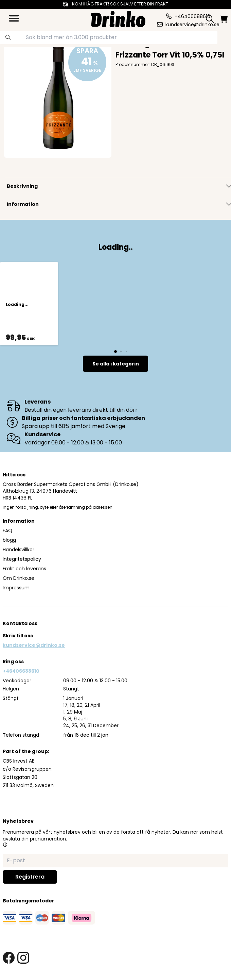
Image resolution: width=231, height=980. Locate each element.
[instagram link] (23, 958)
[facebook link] (9, 958)
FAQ (7, 530)
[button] (5, 845)
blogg (9, 540)
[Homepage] (118, 18)
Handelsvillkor (19, 550)
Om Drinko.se (19, 578)
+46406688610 (21, 671)
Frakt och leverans (24, 569)
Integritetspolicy (22, 559)
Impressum (16, 588)
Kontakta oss (20, 623)
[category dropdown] (14, 18)
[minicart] (224, 19)
